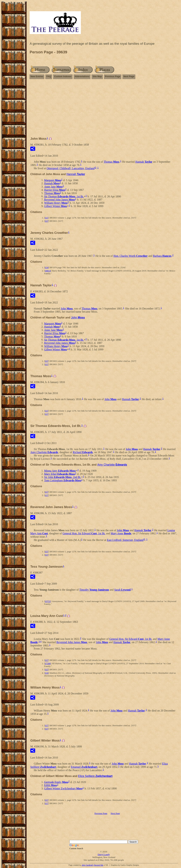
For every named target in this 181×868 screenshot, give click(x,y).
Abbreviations (82, 76)
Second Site (99, 865)
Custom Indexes (63, 76)
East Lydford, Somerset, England (125, 540)
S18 (47, 673)
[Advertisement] (104, 106)
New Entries (37, 76)
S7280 (48, 663)
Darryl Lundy (104, 854)
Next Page (129, 76)
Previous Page (113, 76)
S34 (47, 267)
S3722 (48, 601)
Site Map (97, 76)
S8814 (48, 271)
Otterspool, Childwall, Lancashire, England (71, 168)
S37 (47, 218)
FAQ (49, 76)
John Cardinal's (87, 865)
